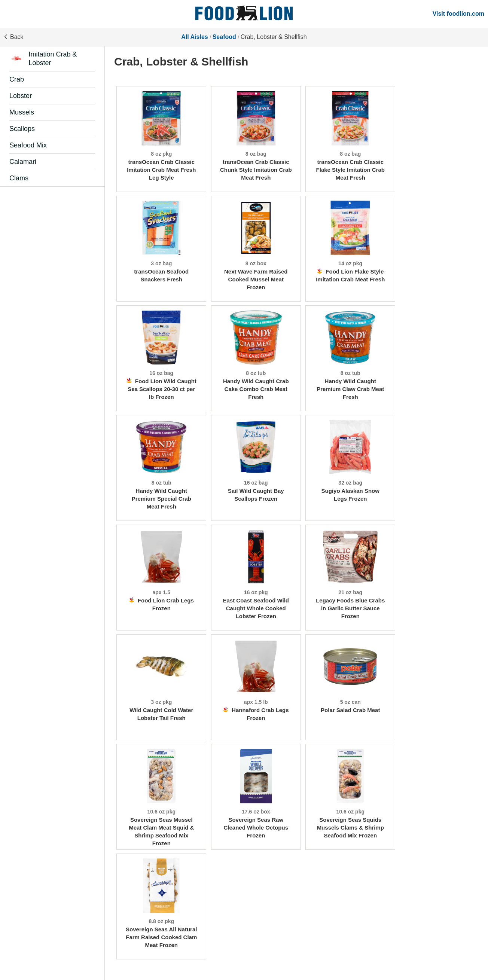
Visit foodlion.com (458, 14)
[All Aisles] (244, 14)
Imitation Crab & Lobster (43, 59)
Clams (19, 178)
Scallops (22, 129)
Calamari (23, 162)
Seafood (224, 37)
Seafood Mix (28, 145)
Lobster (21, 96)
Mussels (22, 112)
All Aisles (194, 37)
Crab (17, 79)
